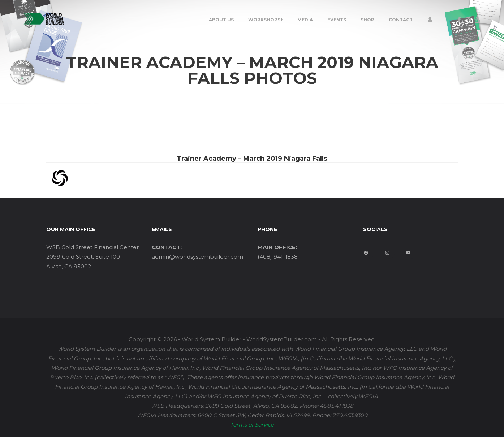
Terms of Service (252, 425)
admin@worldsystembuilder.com (197, 257)
